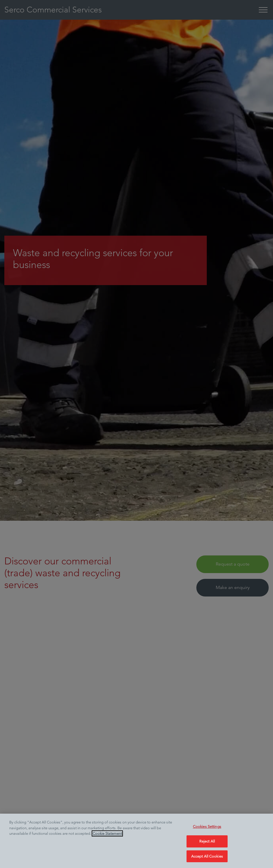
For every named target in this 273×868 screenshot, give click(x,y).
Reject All (207, 846)
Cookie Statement (107, 838)
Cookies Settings (207, 831)
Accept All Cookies (207, 861)
